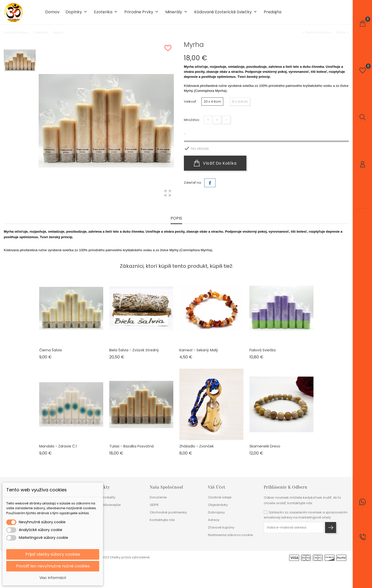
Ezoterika (106, 12)
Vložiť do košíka (215, 163)
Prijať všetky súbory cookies (53, 554)
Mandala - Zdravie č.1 (58, 446)
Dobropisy (216, 512)
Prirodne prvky (142, 12)
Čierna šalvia (50, 350)
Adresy (214, 520)
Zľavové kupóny (221, 527)
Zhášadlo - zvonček (197, 446)
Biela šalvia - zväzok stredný (134, 350)
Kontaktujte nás (162, 520)
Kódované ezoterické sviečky (226, 12)
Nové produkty (103, 497)
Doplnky (77, 12)
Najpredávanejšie (106, 505)
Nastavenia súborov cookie (230, 535)
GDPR (154, 505)
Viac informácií (53, 578)
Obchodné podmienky (168, 512)
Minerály (177, 12)
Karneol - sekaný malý (199, 350)
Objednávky (218, 505)
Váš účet (217, 487)
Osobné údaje (220, 497)
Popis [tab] (176, 218)
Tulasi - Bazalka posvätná (131, 446)
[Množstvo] (208, 120)
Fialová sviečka (262, 350)
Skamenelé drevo (265, 446)
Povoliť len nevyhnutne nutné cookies (53, 566)
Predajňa (273, 12)
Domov (52, 12)
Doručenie (158, 497)
